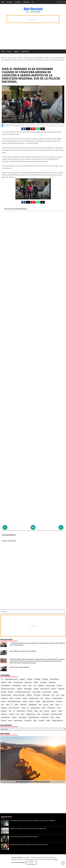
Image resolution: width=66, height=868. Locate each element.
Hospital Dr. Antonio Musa (14, 701)
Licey (3, 705)
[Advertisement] (32, 596)
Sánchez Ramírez (5, 717)
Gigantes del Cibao (34, 698)
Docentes (54, 689)
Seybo (52, 717)
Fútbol (11, 698)
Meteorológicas (33, 705)
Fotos (58, 695)
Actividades (38, 679)
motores (45, 705)
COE (35, 686)
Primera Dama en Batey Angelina (19, 667)
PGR (10, 711)
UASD (35, 721)
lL (12, 705)
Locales (9, 51)
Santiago (14, 717)
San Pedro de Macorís (57, 714)
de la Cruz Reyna (51, 686)
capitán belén (52, 682)
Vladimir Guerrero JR (57, 721)
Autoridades (43, 682)
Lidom (8, 705)
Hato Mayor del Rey (57, 698)
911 (2, 679)
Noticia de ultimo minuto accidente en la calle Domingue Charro (29, 845)
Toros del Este (28, 721)
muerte (52, 705)
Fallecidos (29, 695)
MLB (40, 705)
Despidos (36, 689)
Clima (30, 686)
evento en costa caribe (19, 695)
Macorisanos (23, 705)
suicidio (10, 721)
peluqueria (4, 711)
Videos (48, 721)
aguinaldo (4, 682)
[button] (23, 129)
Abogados (22, 679)
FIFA (53, 695)
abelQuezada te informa (11, 679)
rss (32, 2)
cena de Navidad (16, 686)
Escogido (55, 692)
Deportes (16, 51)
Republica (12, 714)
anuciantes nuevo (18, 682)
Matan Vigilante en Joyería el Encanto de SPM (23, 651)
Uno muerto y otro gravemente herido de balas (24, 837)
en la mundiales (37, 692)
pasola (44, 708)
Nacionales (4, 708)
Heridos (3, 701)
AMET (10, 682)
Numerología (25, 51)
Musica (58, 705)
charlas (25, 686)
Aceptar (31, 863)
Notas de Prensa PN (14, 708)
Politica (36, 711)
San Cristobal (46, 714)
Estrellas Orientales (6, 695)
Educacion (11, 692)
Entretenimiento (47, 692)
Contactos (18, 2)
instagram (26, 2)
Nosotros (10, 2)
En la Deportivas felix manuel (23, 692)
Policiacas (30, 711)
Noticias (23, 708)
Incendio (38, 701)
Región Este (4, 714)
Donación (4, 692)
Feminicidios (37, 695)
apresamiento (28, 682)
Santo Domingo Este (34, 717)
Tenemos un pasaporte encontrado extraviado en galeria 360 (28, 829)
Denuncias (60, 686)
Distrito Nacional (45, 689)
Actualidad (45, 679)
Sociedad (4, 721)
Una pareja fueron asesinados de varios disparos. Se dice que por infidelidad (33, 820)
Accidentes (30, 679)
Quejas (60, 711)
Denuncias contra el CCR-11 (8, 689)
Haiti (42, 698)
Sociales (58, 717)
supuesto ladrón (18, 721)
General (25, 698)
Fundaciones (4, 698)
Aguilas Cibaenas (54, 679)
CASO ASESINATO (6, 686)
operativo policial (35, 708)
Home (3, 2)
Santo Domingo (23, 717)
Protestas (47, 711)
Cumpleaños (41, 686)
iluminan (31, 701)
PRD (41, 711)
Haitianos (48, 698)
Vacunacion (42, 721)
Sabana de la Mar (31, 714)
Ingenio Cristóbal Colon (48, 701)
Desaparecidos (28, 689)
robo (18, 714)
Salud (39, 714)
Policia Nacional (21, 711)
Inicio (3, 51)
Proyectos (54, 711)
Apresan (36, 682)
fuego (63, 695)
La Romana (59, 701)
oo (28, 708)
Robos (23, 714)
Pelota (59, 708)
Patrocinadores (51, 708)
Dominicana (61, 689)
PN (14, 711)
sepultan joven (45, 717)
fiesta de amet (46, 695)
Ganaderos (18, 698)
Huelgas (25, 701)
